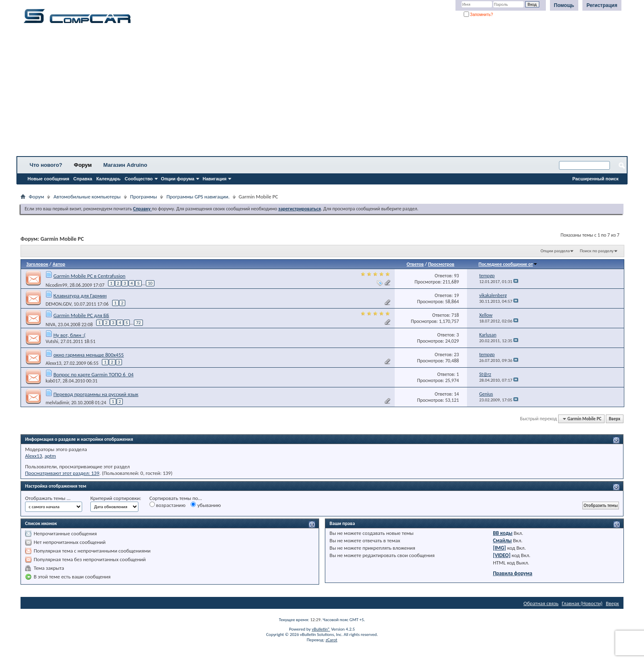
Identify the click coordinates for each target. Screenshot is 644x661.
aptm (50, 456)
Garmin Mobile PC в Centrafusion (89, 276)
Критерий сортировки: (116, 498)
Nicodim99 (56, 285)
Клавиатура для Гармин (80, 296)
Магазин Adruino (125, 165)
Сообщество (139, 179)
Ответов (415, 264)
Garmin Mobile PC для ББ (81, 315)
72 (138, 323)
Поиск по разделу (597, 251)
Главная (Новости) (582, 603)
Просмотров (441, 264)
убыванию (206, 505)
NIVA (51, 325)
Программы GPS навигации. (198, 197)
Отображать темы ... (48, 498)
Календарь (108, 179)
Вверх (614, 419)
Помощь (564, 5)
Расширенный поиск (596, 179)
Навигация (214, 179)
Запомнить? (478, 15)
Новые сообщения (48, 179)
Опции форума (178, 179)
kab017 (53, 381)
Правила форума (513, 573)
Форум (83, 165)
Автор (59, 264)
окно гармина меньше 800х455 (89, 355)
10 (150, 283)
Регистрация (602, 5)
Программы (144, 197)
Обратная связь (541, 603)
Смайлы (502, 540)
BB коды (503, 533)
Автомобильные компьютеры (87, 197)
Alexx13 (53, 363)
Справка (83, 179)
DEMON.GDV (59, 304)
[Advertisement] (257, 92)
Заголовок (37, 264)
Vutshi (52, 341)
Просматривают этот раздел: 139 (62, 473)
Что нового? (46, 165)
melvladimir (57, 403)
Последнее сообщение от (508, 264)
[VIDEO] (502, 555)
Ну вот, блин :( (69, 335)
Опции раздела (555, 251)
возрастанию (168, 505)
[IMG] (499, 548)
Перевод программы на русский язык (96, 394)
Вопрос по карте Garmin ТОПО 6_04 (93, 374)
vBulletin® (321, 629)
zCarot (332, 640)
